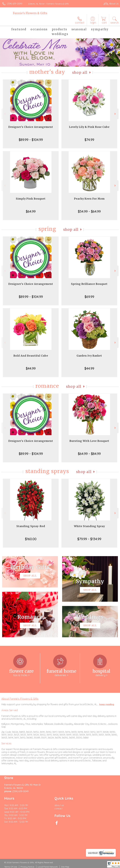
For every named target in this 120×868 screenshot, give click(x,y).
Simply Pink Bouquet (31, 199)
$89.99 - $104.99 (31, 140)
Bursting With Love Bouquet (89, 441)
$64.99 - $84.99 (89, 454)
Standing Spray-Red (31, 526)
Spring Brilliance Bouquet (89, 284)
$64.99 (31, 211)
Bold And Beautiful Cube (31, 356)
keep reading (107, 704)
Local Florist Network (48, 867)
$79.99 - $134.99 (89, 539)
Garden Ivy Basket (89, 356)
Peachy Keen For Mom (89, 199)
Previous (4, 114)
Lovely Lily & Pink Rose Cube (89, 127)
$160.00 (31, 539)
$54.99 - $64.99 (89, 211)
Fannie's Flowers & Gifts (30, 13)
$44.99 (31, 368)
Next (116, 114)
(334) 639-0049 (15, 4)
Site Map (65, 867)
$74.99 (89, 140)
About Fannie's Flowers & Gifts (20, 699)
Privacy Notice (27, 867)
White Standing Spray (89, 526)
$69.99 (89, 297)
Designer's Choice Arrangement (31, 127)
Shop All (80, 73)
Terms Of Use (11, 867)
